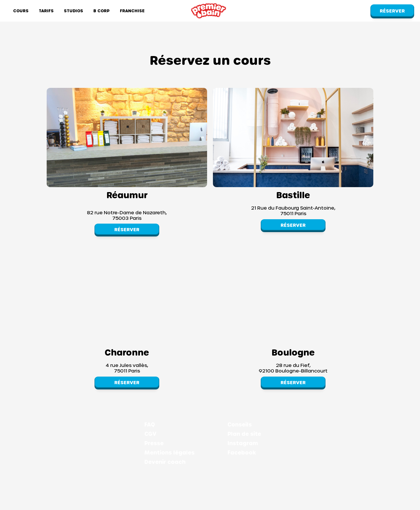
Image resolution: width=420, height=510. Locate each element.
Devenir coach (165, 462)
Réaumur (127, 195)
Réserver (392, 11)
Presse (154, 443)
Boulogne (293, 352)
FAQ (150, 424)
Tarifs (46, 11)
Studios (73, 11)
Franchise (132, 11)
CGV (150, 434)
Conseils (240, 424)
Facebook (242, 452)
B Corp (101, 11)
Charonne (127, 352)
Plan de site (244, 434)
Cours (21, 11)
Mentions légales (169, 452)
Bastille (293, 195)
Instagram (243, 443)
